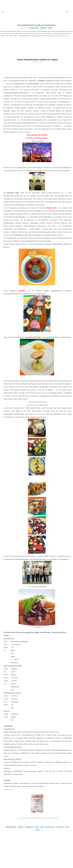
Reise (42, 827)
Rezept (50, 28)
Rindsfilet (22, 291)
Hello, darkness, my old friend (37, 135)
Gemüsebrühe (29, 827)
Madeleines (43, 28)
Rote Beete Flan (50, 827)
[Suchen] (67, 12)
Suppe (67, 827)
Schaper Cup (60, 827)
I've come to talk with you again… (37, 138)
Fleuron (21, 827)
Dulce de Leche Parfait (33, 337)
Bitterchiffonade (11, 827)
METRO (37, 827)
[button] (38, 66)
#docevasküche (34, 28)
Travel (37, 830)
